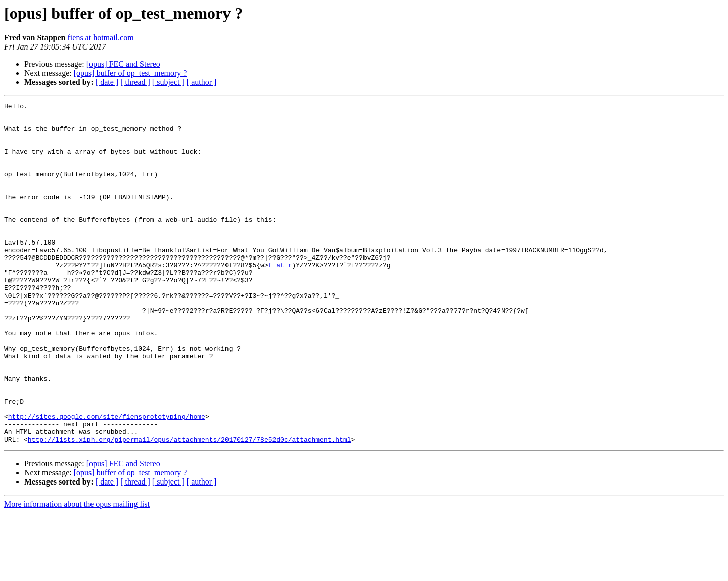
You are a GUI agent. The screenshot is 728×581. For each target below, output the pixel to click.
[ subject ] (168, 82)
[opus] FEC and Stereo (123, 64)
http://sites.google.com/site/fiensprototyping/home (107, 480)
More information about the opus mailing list (77, 572)
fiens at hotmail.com (101, 38)
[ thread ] (135, 82)
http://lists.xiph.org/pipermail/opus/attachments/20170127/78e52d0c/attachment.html (190, 507)
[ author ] (202, 82)
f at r (280, 298)
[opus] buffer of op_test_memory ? (130, 73)
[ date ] (107, 82)
